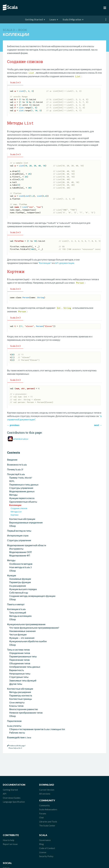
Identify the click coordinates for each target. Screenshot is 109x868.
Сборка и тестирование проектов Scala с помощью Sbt (37, 729)
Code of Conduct (46, 832)
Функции (12, 575)
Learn (53, 19)
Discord (77, 840)
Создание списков (19, 508)
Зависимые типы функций (23, 680)
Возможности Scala (17, 464)
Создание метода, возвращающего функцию (32, 596)
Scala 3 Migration (72, 19)
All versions (44, 793)
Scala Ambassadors (82, 793)
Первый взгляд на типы (19, 530)
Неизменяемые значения (22, 631)
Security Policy (45, 840)
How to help (9, 824)
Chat (76, 801)
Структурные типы (19, 677)
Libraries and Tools (82, 805)
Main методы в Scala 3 (20, 567)
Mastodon (78, 828)
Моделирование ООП (21, 552)
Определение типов (20, 653)
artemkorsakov (21, 438)
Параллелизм (14, 721)
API (5, 793)
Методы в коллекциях (20, 615)
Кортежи (15, 514)
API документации (65, 263)
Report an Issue (10, 828)
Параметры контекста (21, 695)
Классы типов (16, 705)
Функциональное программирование (26, 624)
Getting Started (34, 19)
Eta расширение (18, 585)
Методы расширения (20, 692)
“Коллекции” (45, 263)
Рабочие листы (17, 732)
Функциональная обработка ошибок (28, 641)
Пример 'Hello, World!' (21, 477)
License (42, 836)
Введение (12, 459)
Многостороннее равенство (24, 709)
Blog (40, 828)
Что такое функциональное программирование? (34, 627)
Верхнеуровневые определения (26, 522)
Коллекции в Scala (16, 609)
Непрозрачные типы (20, 673)
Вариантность (17, 670)
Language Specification (14, 801)
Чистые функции (18, 634)
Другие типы (16, 683)
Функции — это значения (22, 637)
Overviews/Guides (12, 797)
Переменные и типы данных (24, 484)
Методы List (16, 511)
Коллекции (15, 505)
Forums (77, 797)
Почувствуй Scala (16, 474)
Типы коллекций (18, 612)
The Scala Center (81, 809)
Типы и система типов (18, 649)
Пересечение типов (19, 659)
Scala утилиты (14, 725)
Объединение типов (20, 663)
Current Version (46, 789)
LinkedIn (77, 844)
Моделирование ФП (20, 555)
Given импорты (17, 702)
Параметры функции (20, 582)
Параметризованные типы (23, 656)
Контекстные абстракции (22, 519)
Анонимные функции (20, 578)
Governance (44, 824)
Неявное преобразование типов (26, 712)
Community (79, 789)
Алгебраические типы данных (25, 666)
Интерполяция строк (18, 535)
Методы (13, 494)
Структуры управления (21, 488)
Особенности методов (21, 563)
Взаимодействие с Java (19, 737)
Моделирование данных (22, 491)
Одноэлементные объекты (23, 501)
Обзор (12, 525)
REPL (12, 481)
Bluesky (77, 832)
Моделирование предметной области (27, 545)
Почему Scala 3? (15, 469)
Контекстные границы (21, 698)
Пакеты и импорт (16, 604)
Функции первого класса (22, 498)
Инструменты (16, 548)
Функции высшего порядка (23, 589)
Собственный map (19, 592)
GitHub (77, 824)
